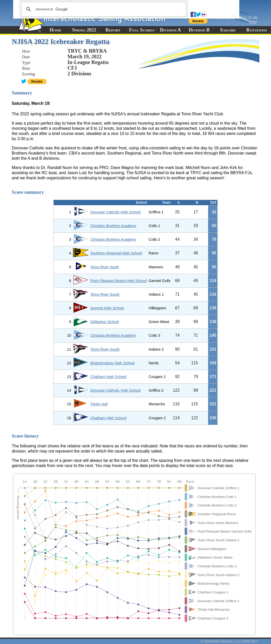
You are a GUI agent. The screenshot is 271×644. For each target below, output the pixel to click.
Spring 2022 (84, 30)
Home (56, 30)
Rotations (257, 30)
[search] (103, 9)
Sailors (228, 30)
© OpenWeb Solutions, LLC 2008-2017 (229, 641)
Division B (199, 30)
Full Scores (142, 30)
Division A (170, 30)
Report (113, 30)
